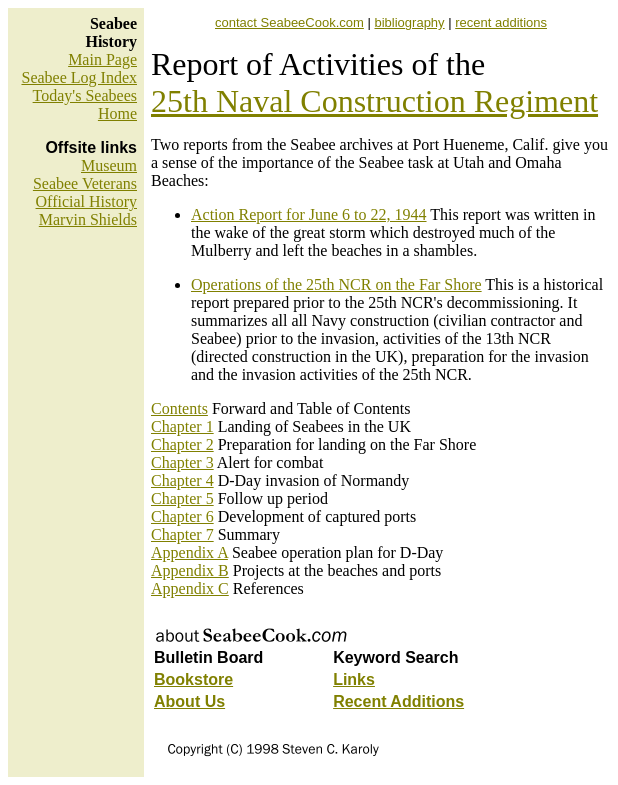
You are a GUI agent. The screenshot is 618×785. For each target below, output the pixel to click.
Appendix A (189, 552)
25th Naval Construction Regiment (374, 101)
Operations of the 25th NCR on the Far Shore (336, 284)
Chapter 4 (182, 480)
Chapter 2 (182, 444)
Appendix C (190, 588)
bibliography (409, 22)
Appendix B (190, 570)
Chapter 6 (182, 516)
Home (117, 113)
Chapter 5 (182, 498)
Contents (179, 408)
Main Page (102, 59)
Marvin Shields (88, 219)
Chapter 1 (182, 426)
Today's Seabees (85, 95)
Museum (109, 165)
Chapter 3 (182, 462)
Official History (86, 201)
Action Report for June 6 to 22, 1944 (309, 214)
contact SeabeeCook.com (289, 22)
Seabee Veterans (85, 183)
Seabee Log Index (79, 77)
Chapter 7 (182, 534)
